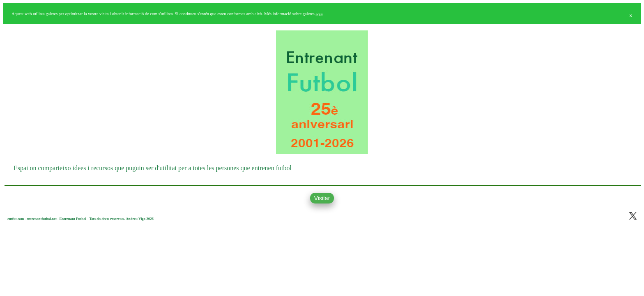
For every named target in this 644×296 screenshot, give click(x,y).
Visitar (322, 198)
